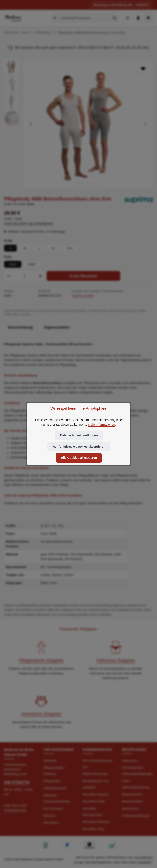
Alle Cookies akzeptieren (79, 458)
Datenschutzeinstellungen (79, 435)
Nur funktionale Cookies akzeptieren (79, 447)
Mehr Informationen (101, 424)
